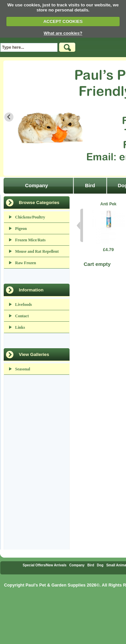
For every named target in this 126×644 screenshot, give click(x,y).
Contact (22, 316)
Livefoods (24, 305)
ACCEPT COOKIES (63, 21)
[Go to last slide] (9, 117)
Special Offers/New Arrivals (44, 565)
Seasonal (23, 369)
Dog (100, 565)
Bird (90, 185)
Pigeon (21, 229)
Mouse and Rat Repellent (37, 251)
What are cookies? (63, 33)
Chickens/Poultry (30, 217)
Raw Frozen (26, 263)
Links (20, 327)
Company (36, 185)
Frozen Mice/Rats (30, 240)
